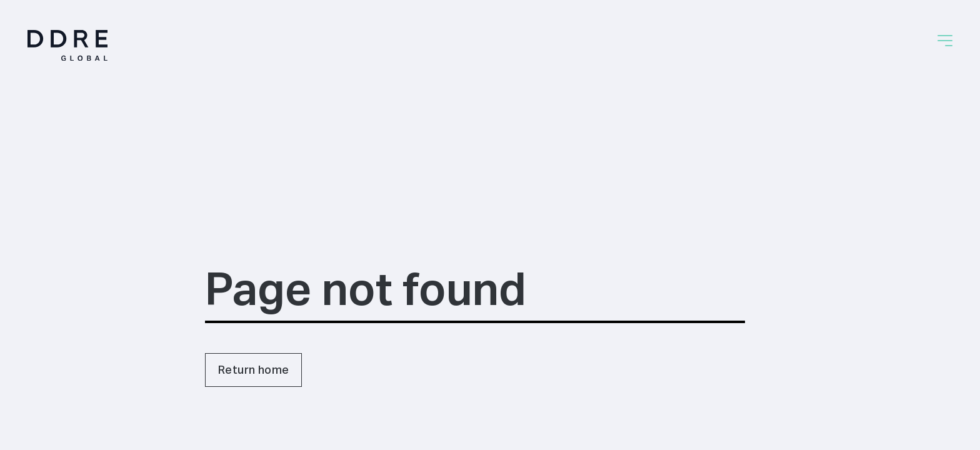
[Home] (67, 45)
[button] (945, 41)
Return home (253, 370)
